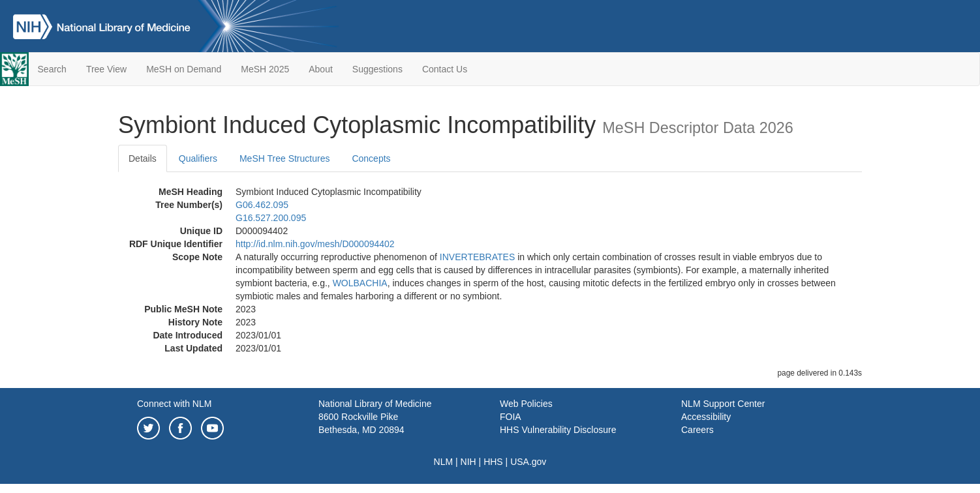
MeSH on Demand (184, 69)
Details (143, 158)
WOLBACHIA (360, 283)
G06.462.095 (262, 205)
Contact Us (445, 69)
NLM (444, 462)
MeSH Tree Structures (285, 158)
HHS (493, 462)
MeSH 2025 (265, 69)
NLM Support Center (723, 404)
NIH (468, 462)
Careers (697, 430)
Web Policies (526, 404)
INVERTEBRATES (477, 257)
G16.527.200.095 (271, 218)
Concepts (371, 158)
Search (52, 69)
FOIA (511, 417)
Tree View (106, 69)
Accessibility (706, 417)
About (321, 69)
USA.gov (528, 462)
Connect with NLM (174, 404)
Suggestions (377, 69)
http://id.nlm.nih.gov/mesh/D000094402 (315, 244)
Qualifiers (198, 158)
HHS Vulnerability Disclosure (558, 430)
